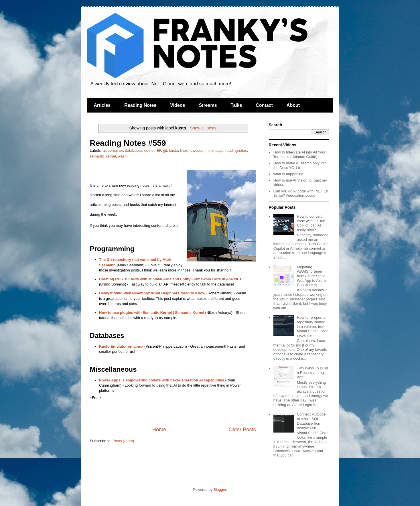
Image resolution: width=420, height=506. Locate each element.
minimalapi (214, 150)
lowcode (197, 150)
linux (184, 150)
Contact (264, 105)
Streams (208, 105)
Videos (178, 105)
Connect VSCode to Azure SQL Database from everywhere (311, 421)
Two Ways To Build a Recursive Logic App (312, 373)
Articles (102, 105)
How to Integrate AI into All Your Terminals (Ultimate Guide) (299, 154)
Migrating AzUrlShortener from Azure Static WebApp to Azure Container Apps (311, 276)
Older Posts (242, 430)
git (165, 150)
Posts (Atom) (123, 441)
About (293, 105)
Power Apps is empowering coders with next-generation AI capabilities (162, 380)
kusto (173, 150)
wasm (123, 156)
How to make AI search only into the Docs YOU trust (300, 165)
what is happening (288, 174)
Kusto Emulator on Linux (121, 346)
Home (159, 430)
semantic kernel (103, 156)
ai (104, 150)
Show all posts (203, 128)
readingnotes (236, 150)
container (115, 150)
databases (133, 150)
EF (159, 150)
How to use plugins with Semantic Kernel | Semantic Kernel (152, 313)
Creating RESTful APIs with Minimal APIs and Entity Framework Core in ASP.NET (170, 279)
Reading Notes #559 (128, 143)
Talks (236, 105)
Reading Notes (140, 105)
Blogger (220, 490)
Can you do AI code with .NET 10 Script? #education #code (301, 193)
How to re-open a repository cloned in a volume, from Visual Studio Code (313, 324)
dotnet (149, 150)
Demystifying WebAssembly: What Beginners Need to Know (152, 293)
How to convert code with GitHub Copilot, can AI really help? (311, 223)
